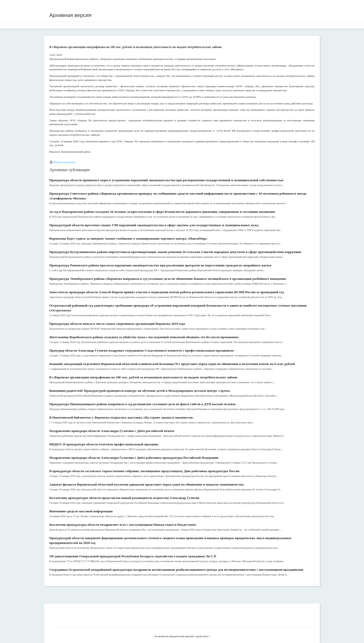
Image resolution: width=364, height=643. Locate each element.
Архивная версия (70, 15)
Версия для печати (65, 162)
